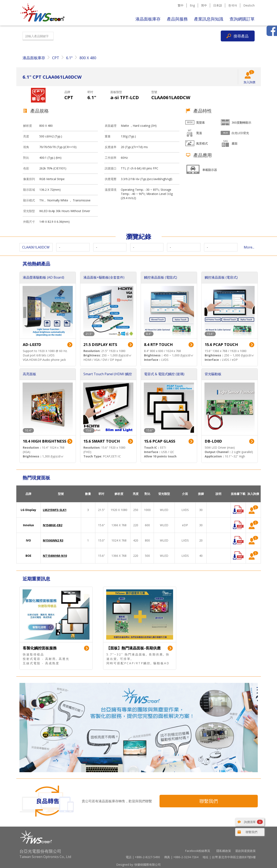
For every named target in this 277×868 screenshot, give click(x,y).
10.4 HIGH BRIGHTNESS (45, 441)
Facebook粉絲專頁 (198, 851)
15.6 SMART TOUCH (102, 441)
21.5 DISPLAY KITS (100, 344)
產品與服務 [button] (177, 19)
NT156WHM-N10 (55, 556)
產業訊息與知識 (209, 19)
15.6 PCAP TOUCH (221, 344)
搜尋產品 (241, 36)
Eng (192, 5)
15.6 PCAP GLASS (160, 441)
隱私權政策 (224, 851)
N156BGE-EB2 (53, 525)
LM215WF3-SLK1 (55, 510)
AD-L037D (32, 344)
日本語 (218, 5)
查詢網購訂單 (242, 19)
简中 (204, 5)
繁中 (181, 5)
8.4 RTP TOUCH (158, 344)
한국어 (233, 5)
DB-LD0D (213, 441)
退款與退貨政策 (245, 851)
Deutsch (249, 5)
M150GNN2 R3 (53, 540)
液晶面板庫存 (148, 19)
